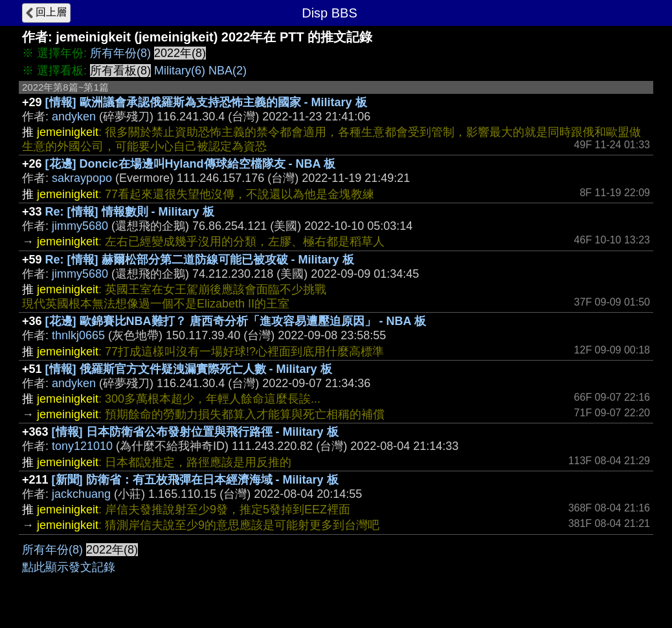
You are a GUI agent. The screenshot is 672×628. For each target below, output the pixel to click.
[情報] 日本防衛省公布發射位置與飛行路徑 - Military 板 (195, 432)
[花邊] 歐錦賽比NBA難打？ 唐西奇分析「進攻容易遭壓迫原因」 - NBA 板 (236, 321)
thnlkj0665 (78, 335)
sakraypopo (82, 178)
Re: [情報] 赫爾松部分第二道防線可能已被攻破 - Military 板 (200, 260)
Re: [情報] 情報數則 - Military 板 (130, 212)
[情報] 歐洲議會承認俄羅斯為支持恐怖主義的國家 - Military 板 (206, 102)
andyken (74, 117)
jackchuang (81, 494)
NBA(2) (228, 71)
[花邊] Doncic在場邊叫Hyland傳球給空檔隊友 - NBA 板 (190, 164)
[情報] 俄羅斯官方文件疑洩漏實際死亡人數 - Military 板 (189, 369)
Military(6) (180, 71)
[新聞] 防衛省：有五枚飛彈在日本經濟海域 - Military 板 (195, 480)
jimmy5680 (80, 226)
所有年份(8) (120, 53)
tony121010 (82, 446)
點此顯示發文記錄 (69, 567)
